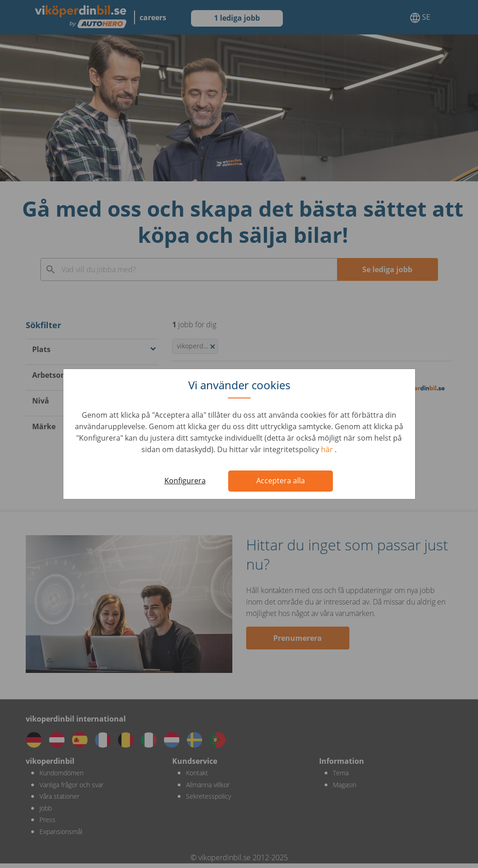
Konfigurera (185, 481)
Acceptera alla (281, 481)
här (328, 449)
